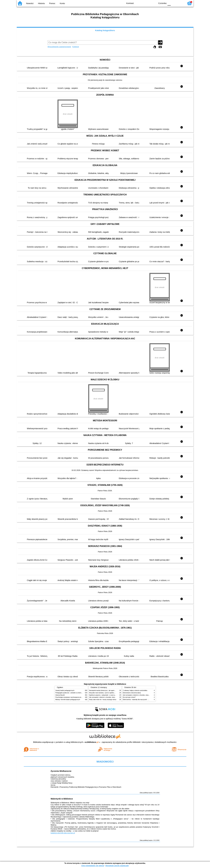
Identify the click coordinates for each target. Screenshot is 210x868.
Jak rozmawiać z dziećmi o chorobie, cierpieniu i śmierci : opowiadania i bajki (112, 697)
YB (148, 3)
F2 (180, 3)
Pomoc (52, 3)
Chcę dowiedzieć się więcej (93, 866)
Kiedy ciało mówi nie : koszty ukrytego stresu (103, 700)
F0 (169, 3)
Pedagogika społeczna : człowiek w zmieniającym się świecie (74, 693)
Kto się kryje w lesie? (129, 697)
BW (143, 3)
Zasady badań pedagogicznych (65, 690)
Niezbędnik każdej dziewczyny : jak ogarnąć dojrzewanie (106, 690)
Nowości (30, 3)
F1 (174, 3)
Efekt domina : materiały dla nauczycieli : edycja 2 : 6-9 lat (140, 700)
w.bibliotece (92, 742)
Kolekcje (76, 47)
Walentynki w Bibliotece (62, 799)
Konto (62, 3)
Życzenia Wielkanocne (61, 771)
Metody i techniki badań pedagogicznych (68, 700)
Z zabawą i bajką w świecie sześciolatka (135, 690)
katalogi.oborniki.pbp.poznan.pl (63, 833)
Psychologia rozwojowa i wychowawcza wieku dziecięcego (73, 697)
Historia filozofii (60, 695)
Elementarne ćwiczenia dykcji (132, 693)
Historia (41, 3)
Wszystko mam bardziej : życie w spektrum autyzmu (105, 693)
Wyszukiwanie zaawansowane (59, 47)
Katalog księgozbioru (105, 30)
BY (154, 3)
